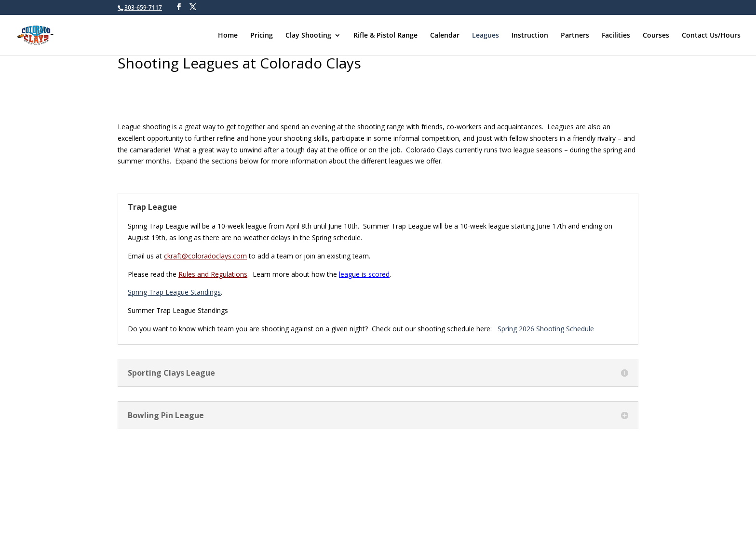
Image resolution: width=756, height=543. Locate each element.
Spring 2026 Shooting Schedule (546, 329)
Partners (575, 36)
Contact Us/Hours (711, 36)
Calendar (445, 36)
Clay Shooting (308, 36)
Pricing (262, 36)
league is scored (364, 274)
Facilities (616, 36)
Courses (656, 36)
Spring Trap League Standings (174, 292)
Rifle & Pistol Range (385, 36)
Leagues (486, 36)
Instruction (530, 36)
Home (228, 36)
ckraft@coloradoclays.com (205, 256)
